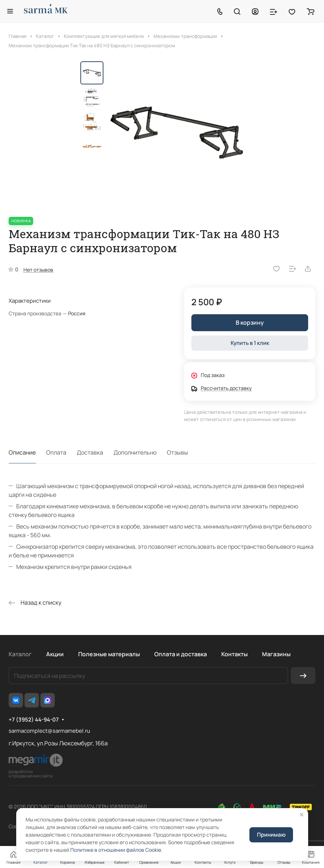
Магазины (276, 654)
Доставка (90, 452)
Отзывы (177, 452)
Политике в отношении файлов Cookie (116, 850)
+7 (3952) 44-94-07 (34, 720)
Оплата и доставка (181, 654)
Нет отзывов (38, 270)
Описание (22, 452)
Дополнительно (135, 452)
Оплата (56, 452)
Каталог (20, 654)
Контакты (234, 654)
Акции (55, 654)
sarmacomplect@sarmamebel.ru (49, 731)
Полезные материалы (109, 654)
